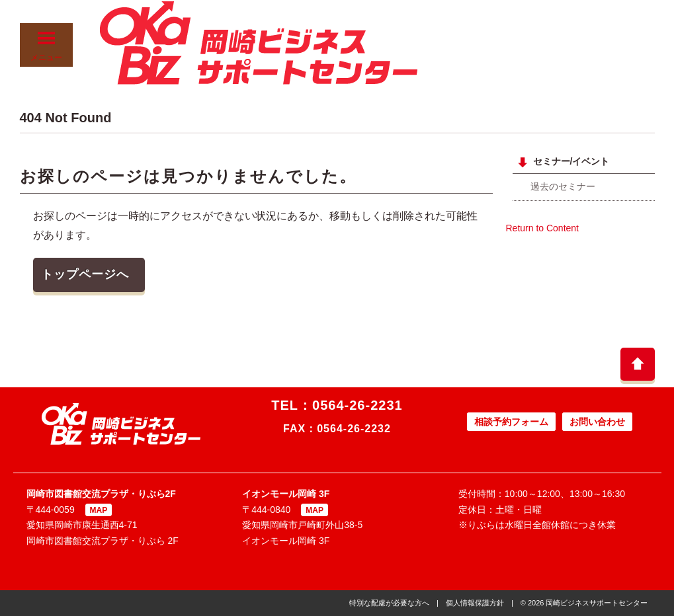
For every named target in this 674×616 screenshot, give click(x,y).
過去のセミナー (563, 186)
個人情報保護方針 (475, 603)
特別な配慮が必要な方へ (389, 603)
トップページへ (85, 274)
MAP (99, 510)
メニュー (46, 46)
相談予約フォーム (511, 422)
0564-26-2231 (358, 405)
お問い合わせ (597, 422)
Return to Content (543, 228)
